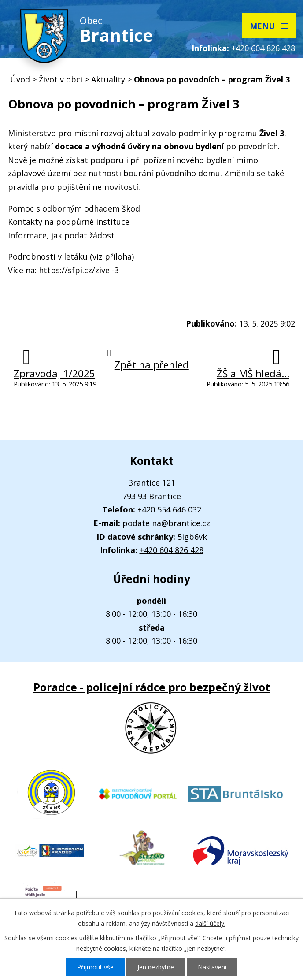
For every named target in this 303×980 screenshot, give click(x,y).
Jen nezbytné (156, 967)
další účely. (210, 923)
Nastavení (212, 967)
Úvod (20, 79)
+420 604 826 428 (263, 48)
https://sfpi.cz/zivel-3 (79, 270)
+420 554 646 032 (169, 509)
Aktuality (108, 79)
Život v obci (61, 79)
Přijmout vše (95, 967)
